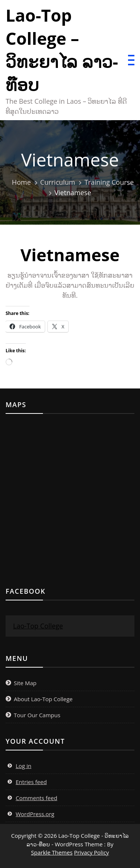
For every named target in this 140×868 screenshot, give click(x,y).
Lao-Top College (38, 626)
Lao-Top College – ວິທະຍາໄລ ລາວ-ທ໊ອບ (62, 50)
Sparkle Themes (52, 852)
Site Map (25, 683)
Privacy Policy (91, 852)
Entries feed (31, 782)
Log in (24, 766)
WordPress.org (35, 814)
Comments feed (36, 798)
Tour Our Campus (37, 715)
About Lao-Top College (43, 699)
